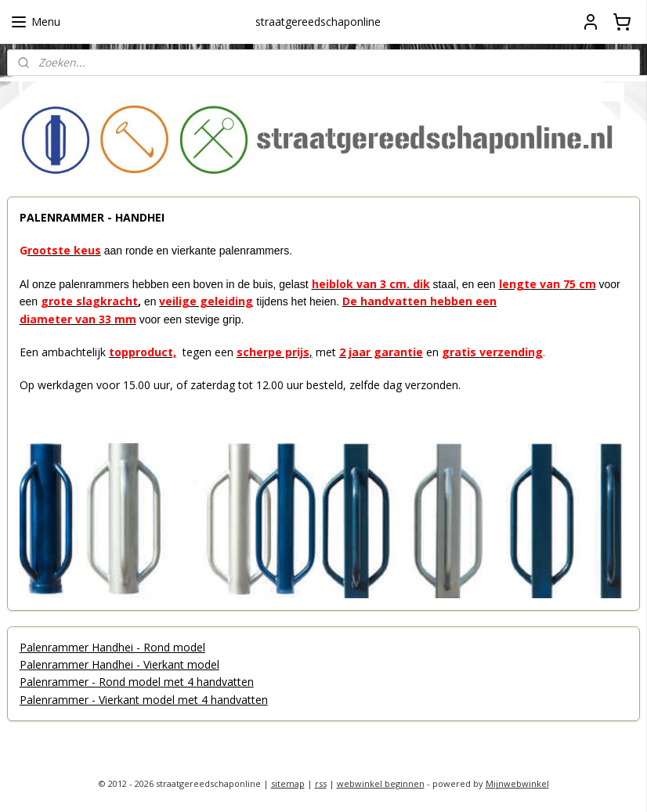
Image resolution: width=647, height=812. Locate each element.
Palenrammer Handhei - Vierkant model (119, 664)
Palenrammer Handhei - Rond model (112, 647)
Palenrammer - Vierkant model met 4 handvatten (144, 700)
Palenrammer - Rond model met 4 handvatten (137, 682)
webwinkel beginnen (381, 783)
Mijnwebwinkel (517, 783)
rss (321, 783)
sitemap (288, 783)
